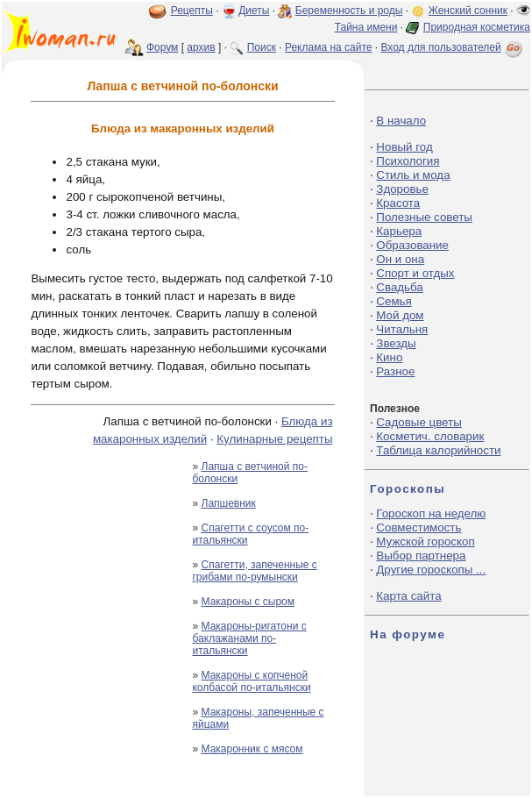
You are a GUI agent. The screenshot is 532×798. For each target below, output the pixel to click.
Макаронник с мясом (252, 749)
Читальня (402, 329)
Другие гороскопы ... (431, 570)
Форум (162, 47)
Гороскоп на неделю (431, 513)
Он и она (400, 259)
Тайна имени (366, 27)
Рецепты (192, 11)
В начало (401, 121)
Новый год (404, 147)
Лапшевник (229, 503)
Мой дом (400, 315)
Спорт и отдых (415, 273)
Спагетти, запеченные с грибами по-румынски (254, 571)
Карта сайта (408, 596)
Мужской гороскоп (425, 541)
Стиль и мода (413, 175)
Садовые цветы (419, 422)
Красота (398, 203)
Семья (394, 301)
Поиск (262, 47)
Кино (389, 357)
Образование (412, 245)
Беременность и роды (349, 11)
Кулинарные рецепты (274, 439)
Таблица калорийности (438, 450)
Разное (395, 371)
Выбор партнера (421, 556)
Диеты (254, 11)
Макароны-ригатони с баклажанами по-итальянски (249, 638)
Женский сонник (468, 11)
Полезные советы (424, 217)
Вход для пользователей (453, 47)
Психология (408, 161)
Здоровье (402, 189)
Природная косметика (477, 27)
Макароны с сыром (248, 602)
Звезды (396, 343)
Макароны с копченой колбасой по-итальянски (251, 681)
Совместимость (419, 527)
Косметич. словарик (430, 436)
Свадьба (399, 287)
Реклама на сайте (329, 47)
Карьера (399, 231)
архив (201, 47)
